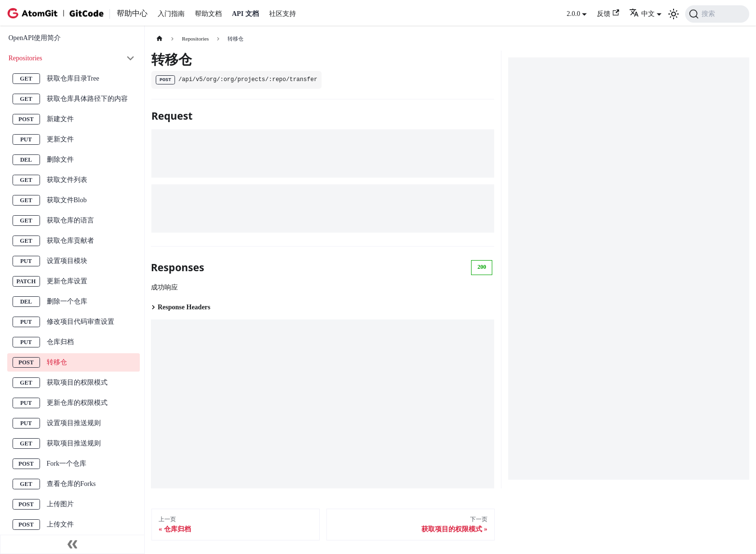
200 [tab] (482, 267)
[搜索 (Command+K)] (717, 14)
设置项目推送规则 (74, 423)
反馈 (608, 13)
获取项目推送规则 (74, 443)
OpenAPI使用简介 (35, 38)
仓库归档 (60, 342)
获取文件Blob (67, 200)
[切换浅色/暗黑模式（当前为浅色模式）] (674, 14)
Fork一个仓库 (67, 464)
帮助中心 (132, 13)
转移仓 (57, 362)
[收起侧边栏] (72, 544)
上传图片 (60, 504)
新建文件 (60, 119)
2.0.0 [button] (573, 14)
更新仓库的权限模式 (77, 403)
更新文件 (60, 139)
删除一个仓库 (67, 301)
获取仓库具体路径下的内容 (87, 99)
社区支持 (283, 14)
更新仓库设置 (67, 281)
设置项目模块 (67, 261)
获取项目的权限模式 (77, 382)
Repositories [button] (26, 58)
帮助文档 (208, 14)
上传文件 (60, 524)
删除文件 (60, 159)
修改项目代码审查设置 (81, 322)
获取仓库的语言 (70, 220)
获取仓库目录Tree (73, 78)
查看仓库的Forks (71, 484)
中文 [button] (642, 14)
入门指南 (171, 14)
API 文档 (245, 14)
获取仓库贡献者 (70, 241)
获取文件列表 (67, 180)
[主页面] (159, 39)
